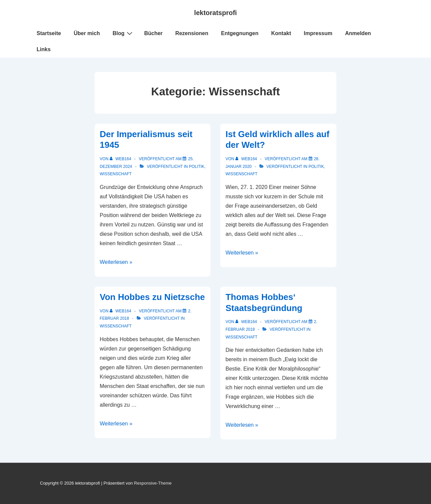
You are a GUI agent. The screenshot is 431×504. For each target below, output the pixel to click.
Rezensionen (192, 33)
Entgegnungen (240, 33)
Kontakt (281, 33)
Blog (124, 33)
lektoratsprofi (216, 13)
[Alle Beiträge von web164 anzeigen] (121, 159)
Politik (197, 167)
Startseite (49, 33)
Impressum (318, 33)
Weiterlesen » (116, 262)
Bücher (153, 33)
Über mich (87, 33)
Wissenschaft (116, 174)
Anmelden (358, 33)
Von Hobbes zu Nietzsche (152, 297)
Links (44, 49)
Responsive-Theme (153, 483)
